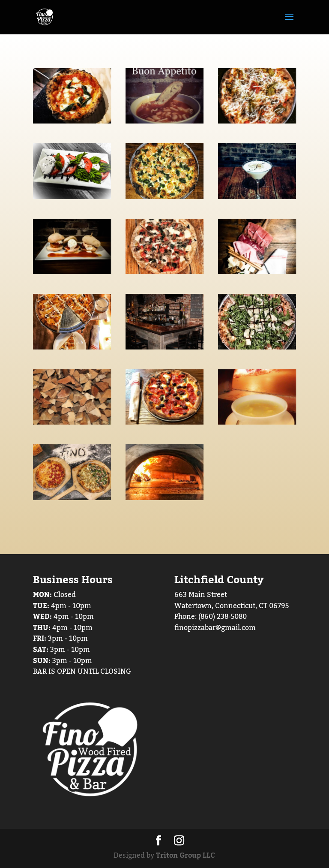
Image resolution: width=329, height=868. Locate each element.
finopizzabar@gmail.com (215, 628)
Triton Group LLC (185, 856)
